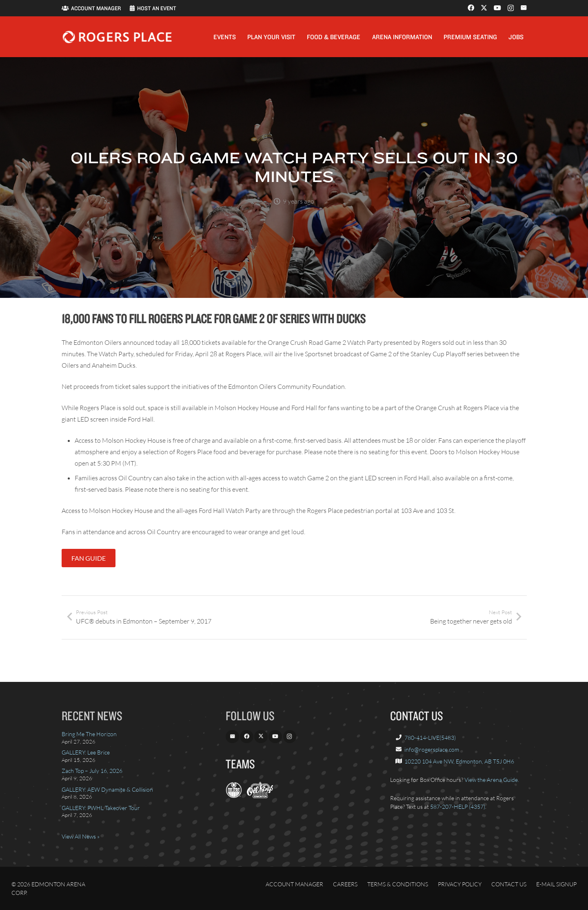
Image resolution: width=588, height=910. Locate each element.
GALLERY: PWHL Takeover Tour (101, 808)
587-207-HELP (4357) (458, 807)
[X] (484, 8)
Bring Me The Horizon (89, 734)
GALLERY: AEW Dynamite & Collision (107, 789)
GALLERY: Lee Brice (86, 752)
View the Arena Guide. (492, 780)
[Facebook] (471, 8)
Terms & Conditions (398, 884)
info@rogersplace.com (432, 749)
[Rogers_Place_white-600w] (117, 37)
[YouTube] (497, 8)
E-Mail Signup (556, 884)
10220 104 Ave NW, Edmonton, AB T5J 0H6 (459, 761)
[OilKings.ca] (260, 796)
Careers (345, 884)
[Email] (524, 8)
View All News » (81, 836)
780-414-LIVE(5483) (430, 738)
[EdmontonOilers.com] (234, 796)
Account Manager (294, 884)
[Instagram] (511, 8)
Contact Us (509, 884)
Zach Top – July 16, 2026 (92, 771)
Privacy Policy (460, 884)
